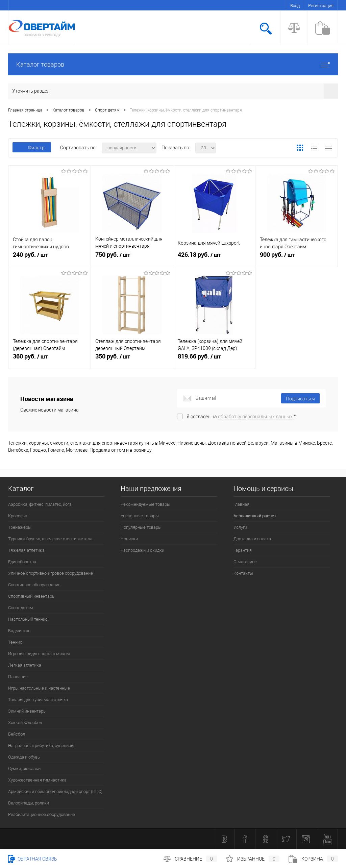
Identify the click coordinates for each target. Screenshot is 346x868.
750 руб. (132, 258)
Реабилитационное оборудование (42, 814)
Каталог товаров (173, 64)
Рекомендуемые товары (145, 504)
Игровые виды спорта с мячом (39, 654)
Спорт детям (21, 608)
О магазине (245, 562)
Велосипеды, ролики (29, 803)
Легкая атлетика (25, 665)
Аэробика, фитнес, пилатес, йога (40, 504)
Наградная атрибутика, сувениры (41, 746)
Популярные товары (141, 527)
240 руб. (50, 258)
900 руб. (296, 258)
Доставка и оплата (252, 539)
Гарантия (243, 550)
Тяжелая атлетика (26, 550)
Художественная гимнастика (37, 780)
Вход (295, 6)
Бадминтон (19, 631)
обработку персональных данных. (256, 417)
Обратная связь (33, 859)
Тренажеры (20, 527)
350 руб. (132, 359)
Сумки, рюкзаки (24, 768)
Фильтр (32, 148)
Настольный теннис (28, 619)
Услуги (240, 527)
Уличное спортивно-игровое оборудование (51, 573)
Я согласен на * (241, 417)
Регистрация (321, 6)
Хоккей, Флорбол (25, 723)
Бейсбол (17, 734)
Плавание (18, 677)
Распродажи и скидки (142, 550)
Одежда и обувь (24, 757)
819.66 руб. (214, 359)
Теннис (15, 642)
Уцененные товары (140, 516)
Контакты (243, 573)
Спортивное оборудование (34, 585)
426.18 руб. (214, 258)
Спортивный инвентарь (31, 596)
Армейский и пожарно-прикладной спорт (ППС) (55, 791)
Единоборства (22, 562)
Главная (241, 504)
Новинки (129, 539)
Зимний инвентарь (27, 711)
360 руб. (50, 359)
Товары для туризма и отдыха (38, 700)
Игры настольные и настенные (39, 688)
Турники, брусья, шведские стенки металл (50, 539)
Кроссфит (18, 516)
